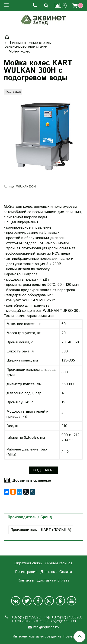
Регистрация (26, 572)
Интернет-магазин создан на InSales (43, 637)
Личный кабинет (59, 563)
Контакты (26, 580)
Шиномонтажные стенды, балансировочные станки (29, 45)
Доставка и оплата (53, 580)
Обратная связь (28, 563)
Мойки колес (19, 51)
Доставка (48, 572)
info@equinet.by (46, 627)
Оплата (66, 572)
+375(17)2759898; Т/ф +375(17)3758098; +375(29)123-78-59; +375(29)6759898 (46, 619)
